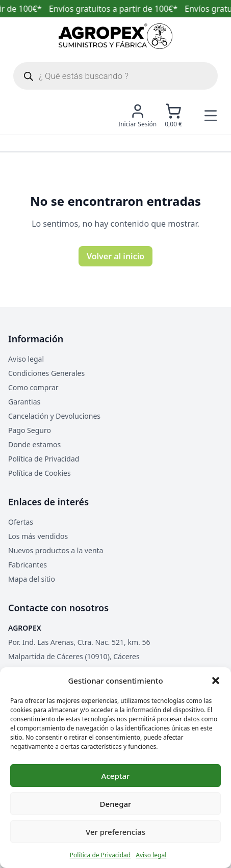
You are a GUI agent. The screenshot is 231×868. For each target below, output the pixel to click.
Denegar (116, 804)
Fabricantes (28, 565)
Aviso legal (151, 855)
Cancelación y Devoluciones (54, 416)
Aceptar (116, 776)
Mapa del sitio (32, 579)
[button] (216, 681)
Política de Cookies (40, 473)
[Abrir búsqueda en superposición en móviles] (116, 76)
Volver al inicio (116, 256)
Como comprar (33, 387)
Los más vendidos (38, 536)
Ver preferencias (116, 832)
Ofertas (21, 522)
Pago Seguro (30, 430)
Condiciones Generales (46, 373)
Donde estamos (34, 444)
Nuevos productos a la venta (56, 550)
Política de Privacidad (100, 855)
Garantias (24, 402)
